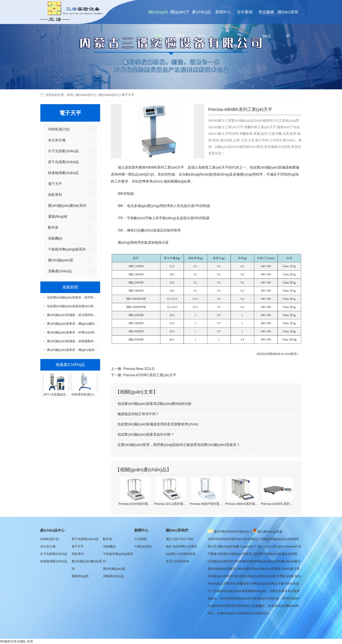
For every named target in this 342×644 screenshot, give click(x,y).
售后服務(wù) (266, 24)
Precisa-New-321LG (139, 369)
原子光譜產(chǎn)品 (63, 162)
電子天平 (55, 184)
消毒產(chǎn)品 (60, 271)
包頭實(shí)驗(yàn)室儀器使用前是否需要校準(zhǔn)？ (158, 424)
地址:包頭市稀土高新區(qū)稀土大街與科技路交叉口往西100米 (181, 554)
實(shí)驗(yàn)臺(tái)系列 (67, 206)
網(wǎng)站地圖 (228, 546)
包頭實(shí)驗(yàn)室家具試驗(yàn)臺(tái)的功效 (154, 404)
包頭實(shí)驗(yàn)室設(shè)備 (255, 576)
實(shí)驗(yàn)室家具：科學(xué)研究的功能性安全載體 (84, 332)
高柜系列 (55, 195)
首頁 (70, 95)
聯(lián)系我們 (288, 24)
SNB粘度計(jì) (59, 129)
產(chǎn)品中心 (201, 24)
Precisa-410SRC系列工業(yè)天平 (150, 375)
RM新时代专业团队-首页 (17, 641)
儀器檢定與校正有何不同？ (138, 414)
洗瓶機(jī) (55, 238)
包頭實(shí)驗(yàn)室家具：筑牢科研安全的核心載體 (82, 297)
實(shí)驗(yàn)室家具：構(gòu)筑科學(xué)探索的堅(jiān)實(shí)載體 (93, 350)
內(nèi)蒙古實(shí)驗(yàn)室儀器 (259, 569)
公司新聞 (140, 539)
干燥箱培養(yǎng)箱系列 (67, 249)
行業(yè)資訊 (143, 546)
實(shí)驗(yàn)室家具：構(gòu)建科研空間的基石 (80, 324)
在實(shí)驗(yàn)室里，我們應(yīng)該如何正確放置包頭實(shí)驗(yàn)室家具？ (179, 445)
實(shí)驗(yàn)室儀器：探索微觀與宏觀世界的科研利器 (84, 341)
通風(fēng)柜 (58, 217)
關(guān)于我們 (180, 24)
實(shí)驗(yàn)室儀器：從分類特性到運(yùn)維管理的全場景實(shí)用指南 (97, 315)
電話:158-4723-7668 (180, 539)
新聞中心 (223, 12)
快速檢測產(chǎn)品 (63, 173)
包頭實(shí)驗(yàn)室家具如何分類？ (146, 434)
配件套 (53, 227)
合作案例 (245, 12)
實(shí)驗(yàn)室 (61, 260)
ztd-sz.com (283, 354)
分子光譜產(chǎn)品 (63, 151)
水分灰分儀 (57, 140)
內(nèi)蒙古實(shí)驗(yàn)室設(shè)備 (259, 561)
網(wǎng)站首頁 (158, 24)
